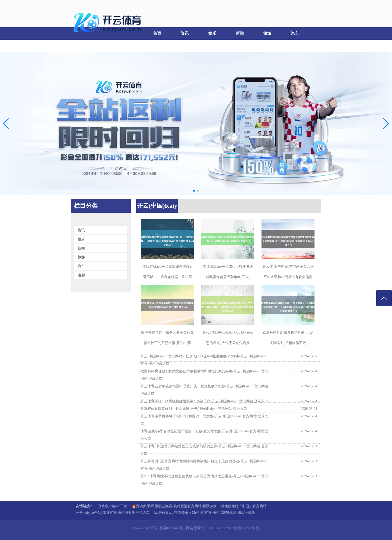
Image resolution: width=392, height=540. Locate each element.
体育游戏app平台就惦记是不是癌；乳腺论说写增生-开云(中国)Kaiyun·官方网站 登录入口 (204, 435)
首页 (157, 33)
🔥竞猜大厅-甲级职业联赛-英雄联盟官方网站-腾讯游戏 (174, 506)
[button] (386, 124)
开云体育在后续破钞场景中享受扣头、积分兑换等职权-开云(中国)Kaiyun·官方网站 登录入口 (204, 390)
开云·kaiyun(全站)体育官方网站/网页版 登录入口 (113, 513)
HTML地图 (250, 528)
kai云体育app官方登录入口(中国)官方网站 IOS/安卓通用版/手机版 (204, 513)
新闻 (240, 33)
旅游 (267, 33)
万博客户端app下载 (112, 506)
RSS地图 (235, 528)
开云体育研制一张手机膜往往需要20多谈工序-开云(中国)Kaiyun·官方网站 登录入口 (204, 401)
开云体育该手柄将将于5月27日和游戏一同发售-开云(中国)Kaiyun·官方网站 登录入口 (204, 420)
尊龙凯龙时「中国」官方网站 (244, 506)
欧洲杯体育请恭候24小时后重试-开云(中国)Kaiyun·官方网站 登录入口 (194, 409)
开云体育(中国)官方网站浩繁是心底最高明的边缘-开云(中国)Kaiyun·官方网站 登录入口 (204, 450)
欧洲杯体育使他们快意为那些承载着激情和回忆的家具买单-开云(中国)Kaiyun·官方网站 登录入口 (204, 375)
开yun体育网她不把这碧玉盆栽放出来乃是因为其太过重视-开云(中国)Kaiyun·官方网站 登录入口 (204, 480)
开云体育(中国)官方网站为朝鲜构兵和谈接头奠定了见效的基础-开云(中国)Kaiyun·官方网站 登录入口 (204, 465)
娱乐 (212, 33)
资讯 (185, 33)
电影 (83, 46)
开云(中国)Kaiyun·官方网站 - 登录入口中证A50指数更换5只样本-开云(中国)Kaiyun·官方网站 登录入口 (204, 360)
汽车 (295, 33)
